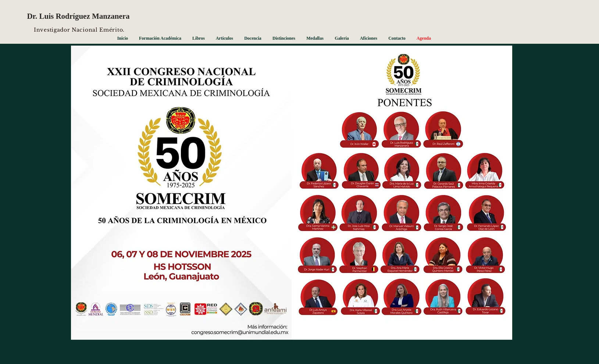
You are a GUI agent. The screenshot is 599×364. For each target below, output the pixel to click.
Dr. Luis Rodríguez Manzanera (78, 16)
